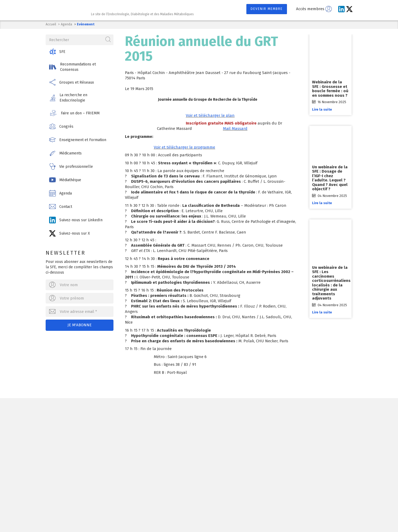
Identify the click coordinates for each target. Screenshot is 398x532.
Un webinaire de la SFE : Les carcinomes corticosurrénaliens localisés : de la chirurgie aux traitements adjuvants (332, 283)
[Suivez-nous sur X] (349, 9)
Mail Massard (235, 129)
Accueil (51, 24)
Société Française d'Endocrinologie (106, 417)
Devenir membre (267, 9)
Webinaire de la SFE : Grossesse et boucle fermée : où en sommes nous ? (331, 89)
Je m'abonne (80, 325)
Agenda (66, 24)
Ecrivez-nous (108, 445)
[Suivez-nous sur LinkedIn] (341, 9)
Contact (191, 517)
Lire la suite (323, 109)
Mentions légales (161, 517)
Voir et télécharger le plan (210, 115)
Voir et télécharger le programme (184, 147)
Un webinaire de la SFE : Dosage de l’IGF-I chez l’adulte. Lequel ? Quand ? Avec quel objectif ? (331, 178)
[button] (80, 51)
